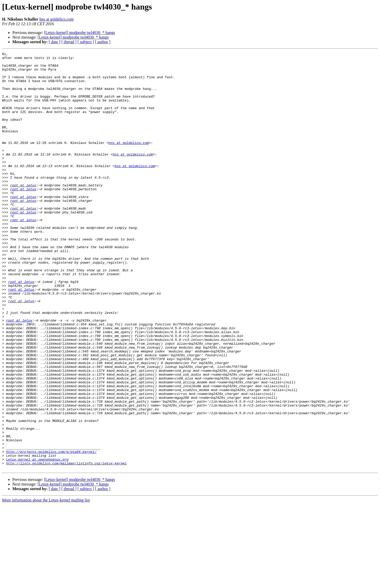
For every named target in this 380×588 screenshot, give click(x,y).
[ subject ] (86, 42)
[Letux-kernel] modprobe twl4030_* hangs (80, 33)
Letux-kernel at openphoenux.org (37, 541)
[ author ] (103, 42)
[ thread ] (69, 42)
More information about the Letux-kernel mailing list (46, 583)
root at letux (23, 212)
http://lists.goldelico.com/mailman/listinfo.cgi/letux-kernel (66, 546)
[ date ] (54, 42)
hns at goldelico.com (57, 19)
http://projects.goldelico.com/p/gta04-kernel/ (51, 532)
